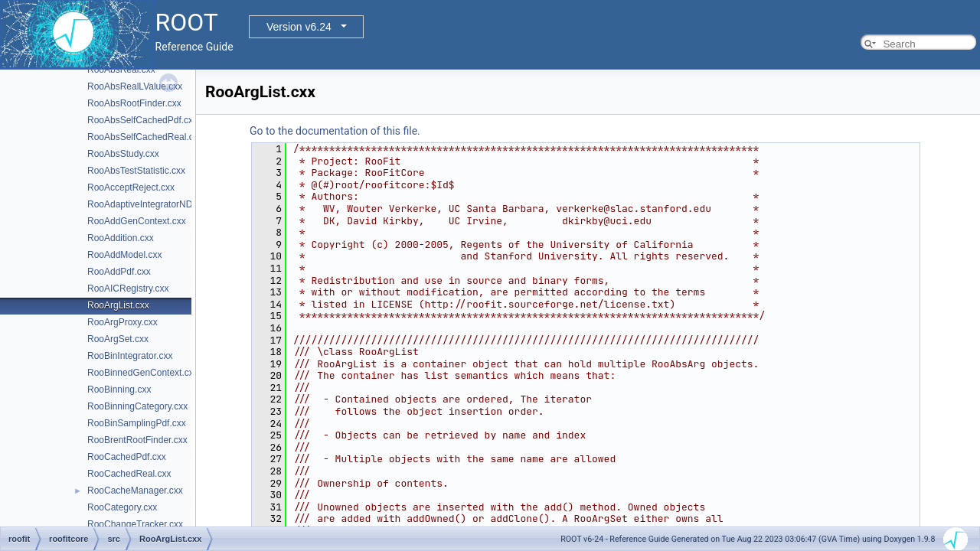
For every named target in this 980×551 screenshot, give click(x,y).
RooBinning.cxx (119, 390)
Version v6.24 (299, 27)
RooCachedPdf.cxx (127, 457)
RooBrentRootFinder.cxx (137, 440)
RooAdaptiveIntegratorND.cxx (148, 204)
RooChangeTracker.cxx (135, 524)
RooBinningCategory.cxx (137, 406)
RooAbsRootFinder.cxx (134, 103)
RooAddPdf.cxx (119, 272)
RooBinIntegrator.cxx (130, 356)
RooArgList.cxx (118, 305)
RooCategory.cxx (122, 507)
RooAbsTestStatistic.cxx (136, 171)
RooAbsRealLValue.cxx (135, 86)
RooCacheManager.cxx (135, 491)
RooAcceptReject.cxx (131, 187)
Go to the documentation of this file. (335, 131)
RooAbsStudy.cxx (123, 154)
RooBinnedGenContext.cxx (143, 373)
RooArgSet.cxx (118, 339)
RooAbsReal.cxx (121, 70)
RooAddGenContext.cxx (137, 221)
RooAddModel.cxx (124, 255)
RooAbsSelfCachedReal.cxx (145, 137)
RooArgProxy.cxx (122, 322)
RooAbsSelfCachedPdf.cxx (142, 120)
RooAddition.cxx (121, 238)
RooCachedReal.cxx (129, 474)
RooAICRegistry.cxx (128, 289)
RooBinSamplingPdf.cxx (137, 423)
